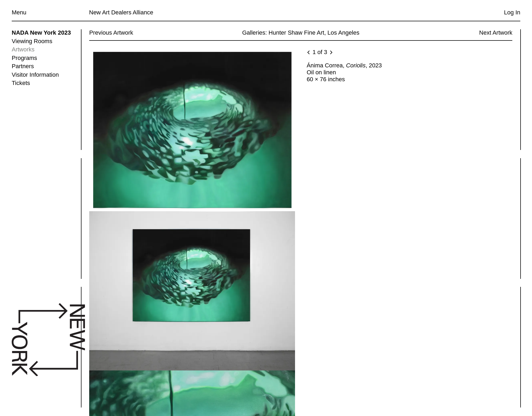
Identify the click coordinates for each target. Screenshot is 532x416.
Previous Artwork (111, 33)
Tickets (21, 83)
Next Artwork (496, 33)
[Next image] (331, 53)
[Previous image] (309, 53)
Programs (24, 58)
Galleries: (254, 33)
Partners (23, 66)
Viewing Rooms (32, 41)
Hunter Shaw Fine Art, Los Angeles (314, 33)
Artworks (23, 49)
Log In (512, 12)
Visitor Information (35, 75)
